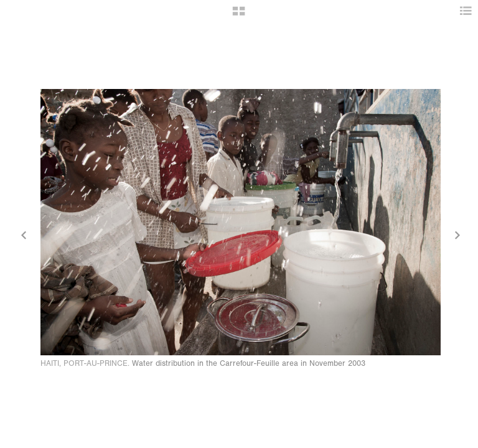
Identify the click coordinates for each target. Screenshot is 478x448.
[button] (239, 16)
